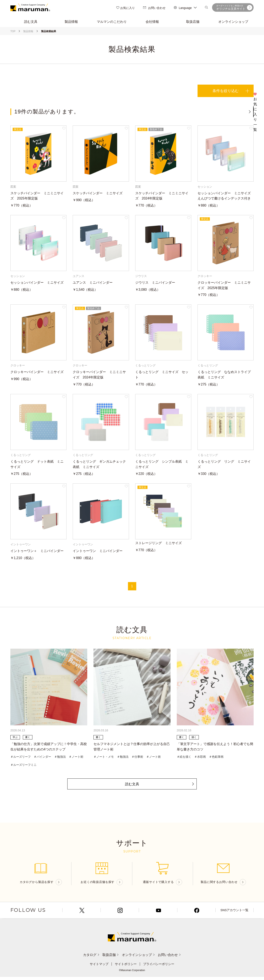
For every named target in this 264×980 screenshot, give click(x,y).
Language (185, 8)
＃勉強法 (60, 759)
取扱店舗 (109, 958)
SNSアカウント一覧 (234, 914)
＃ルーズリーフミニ (23, 767)
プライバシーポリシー (160, 967)
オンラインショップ (141, 958)
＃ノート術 (76, 759)
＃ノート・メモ (104, 759)
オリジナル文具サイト (234, 8)
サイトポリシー (125, 967)
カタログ (85, 958)
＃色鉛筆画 (216, 759)
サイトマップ (97, 967)
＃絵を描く (184, 759)
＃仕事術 (137, 759)
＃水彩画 (200, 759)
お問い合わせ (154, 8)
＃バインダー (42, 759)
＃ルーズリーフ (21, 759)
